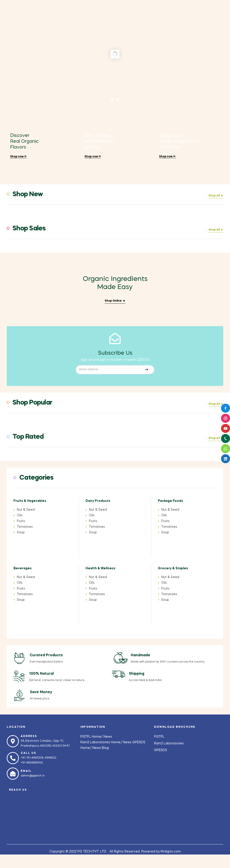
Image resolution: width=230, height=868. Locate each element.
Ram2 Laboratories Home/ (102, 742)
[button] (216, 196)
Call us (28, 753)
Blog (105, 748)
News (108, 737)
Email (26, 771)
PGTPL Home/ (92, 737)
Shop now (18, 157)
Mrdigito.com (171, 852)
